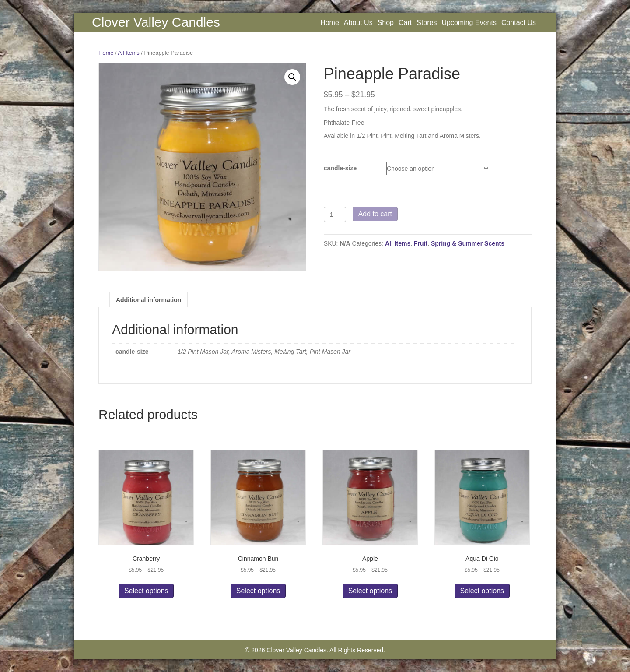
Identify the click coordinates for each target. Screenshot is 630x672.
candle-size (340, 168)
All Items (128, 53)
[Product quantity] (335, 214)
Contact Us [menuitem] (519, 23)
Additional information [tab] (149, 300)
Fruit (421, 243)
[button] (292, 77)
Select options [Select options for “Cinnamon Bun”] (258, 591)
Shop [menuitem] (386, 23)
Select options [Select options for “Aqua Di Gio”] (482, 591)
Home (106, 53)
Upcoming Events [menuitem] (469, 23)
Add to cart (375, 214)
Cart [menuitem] (405, 23)
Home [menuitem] (330, 23)
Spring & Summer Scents (468, 243)
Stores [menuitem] (427, 23)
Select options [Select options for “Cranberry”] (146, 591)
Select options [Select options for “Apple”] (370, 591)
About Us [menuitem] (358, 23)
